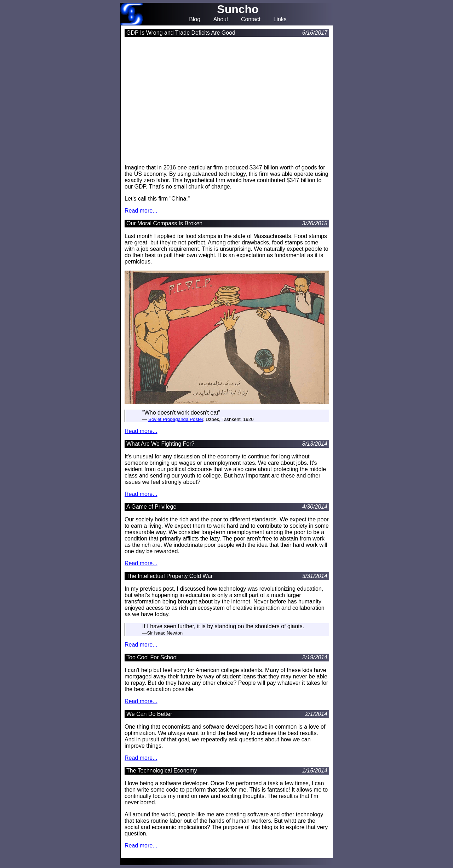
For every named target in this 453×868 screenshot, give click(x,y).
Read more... (141, 211)
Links (280, 20)
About (221, 20)
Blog (195, 20)
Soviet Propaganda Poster (176, 419)
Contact (251, 20)
